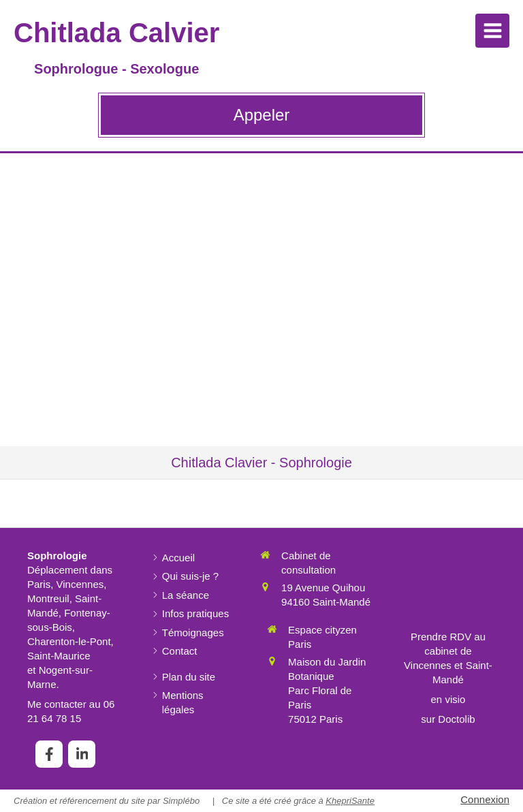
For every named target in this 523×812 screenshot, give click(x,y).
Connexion (485, 799)
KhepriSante (350, 801)
